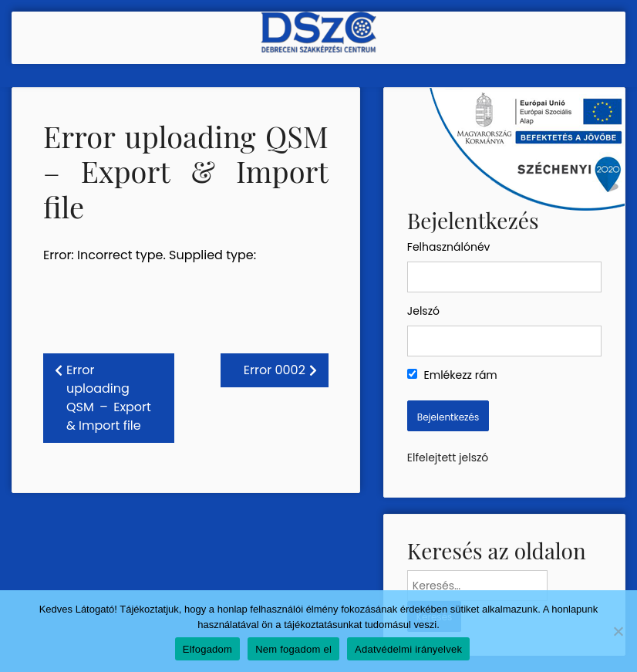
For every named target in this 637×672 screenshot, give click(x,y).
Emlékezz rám (452, 375)
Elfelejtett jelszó (448, 458)
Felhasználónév (449, 247)
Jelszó (423, 311)
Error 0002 (275, 370)
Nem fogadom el (293, 649)
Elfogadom (207, 649)
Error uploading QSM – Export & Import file (109, 398)
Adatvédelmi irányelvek (408, 649)
